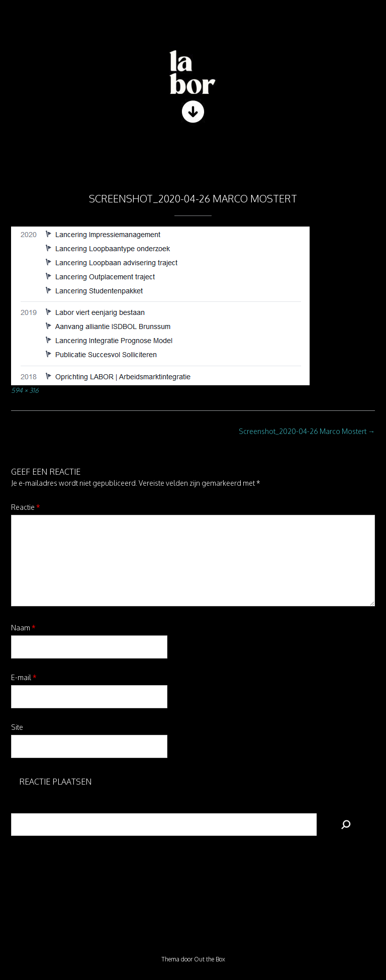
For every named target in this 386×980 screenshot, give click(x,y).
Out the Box (210, 959)
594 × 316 (25, 390)
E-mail (24, 677)
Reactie (26, 507)
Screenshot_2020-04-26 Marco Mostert (307, 431)
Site (17, 727)
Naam (23, 628)
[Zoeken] (346, 825)
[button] (193, 156)
